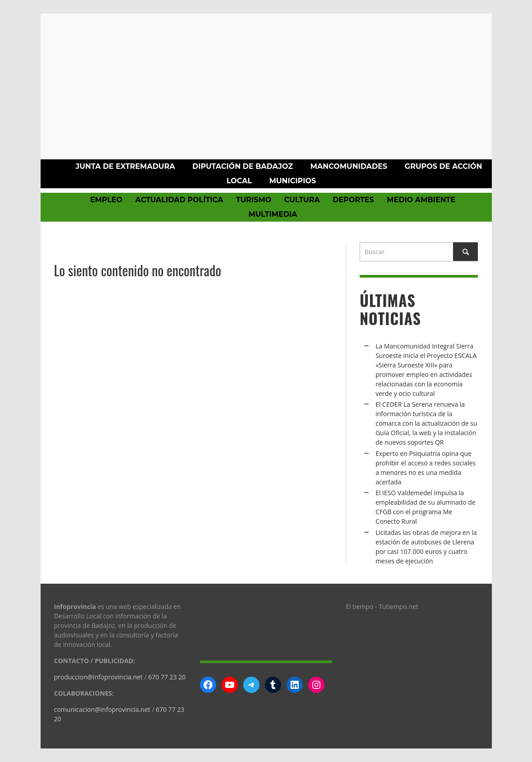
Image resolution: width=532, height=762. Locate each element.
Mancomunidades (349, 166)
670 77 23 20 (167, 677)
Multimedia (273, 214)
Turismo (254, 200)
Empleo (106, 200)
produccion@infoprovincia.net (99, 677)
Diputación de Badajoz (243, 166)
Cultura (302, 200)
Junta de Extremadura (125, 166)
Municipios (293, 181)
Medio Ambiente (421, 200)
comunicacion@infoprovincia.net (102, 709)
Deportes (353, 200)
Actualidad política (179, 200)
